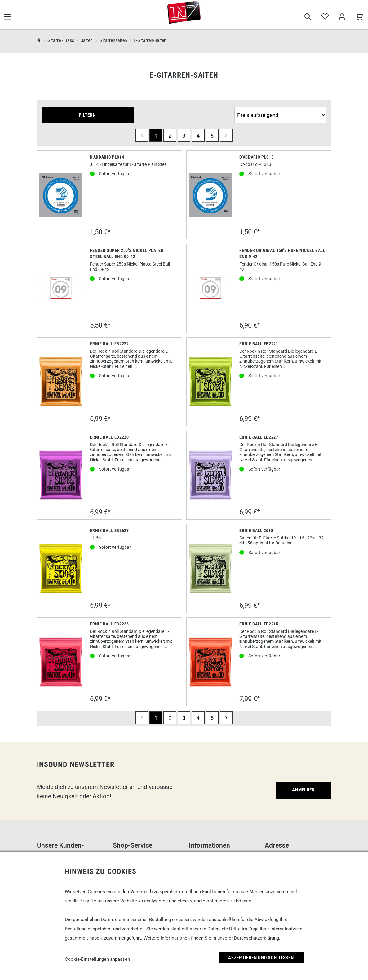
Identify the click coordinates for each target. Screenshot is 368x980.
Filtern (87, 115)
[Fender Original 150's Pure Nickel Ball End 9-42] (211, 288)
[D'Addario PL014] (61, 195)
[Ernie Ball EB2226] (61, 662)
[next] (226, 135)
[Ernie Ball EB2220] (61, 475)
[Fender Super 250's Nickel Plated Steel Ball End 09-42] (61, 288)
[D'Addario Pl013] (211, 195)
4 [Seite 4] (198, 136)
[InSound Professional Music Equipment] (39, 40)
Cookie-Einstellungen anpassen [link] (97, 959)
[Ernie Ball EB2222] (61, 382)
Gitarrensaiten (113, 40)
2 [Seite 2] (170, 136)
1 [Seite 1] (156, 136)
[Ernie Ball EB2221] (211, 382)
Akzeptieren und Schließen (261, 958)
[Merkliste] (325, 19)
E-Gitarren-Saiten (150, 40)
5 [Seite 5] (212, 136)
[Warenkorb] (359, 19)
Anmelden (303, 790)
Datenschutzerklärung (257, 938)
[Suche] (308, 19)
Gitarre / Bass (61, 40)
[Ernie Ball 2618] (211, 569)
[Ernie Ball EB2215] (211, 662)
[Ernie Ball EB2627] (61, 569)
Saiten (87, 40)
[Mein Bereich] (342, 19)
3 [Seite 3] (184, 136)
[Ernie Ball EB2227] (211, 475)
